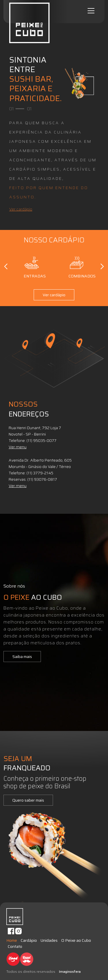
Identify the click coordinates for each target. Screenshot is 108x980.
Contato (15, 946)
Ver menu (18, 447)
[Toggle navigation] (91, 11)
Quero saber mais (28, 800)
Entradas (32, 266)
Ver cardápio (21, 209)
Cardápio (29, 940)
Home (12, 940)
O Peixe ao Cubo (76, 940)
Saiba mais (22, 657)
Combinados (77, 266)
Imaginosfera (70, 971)
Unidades (49, 940)
